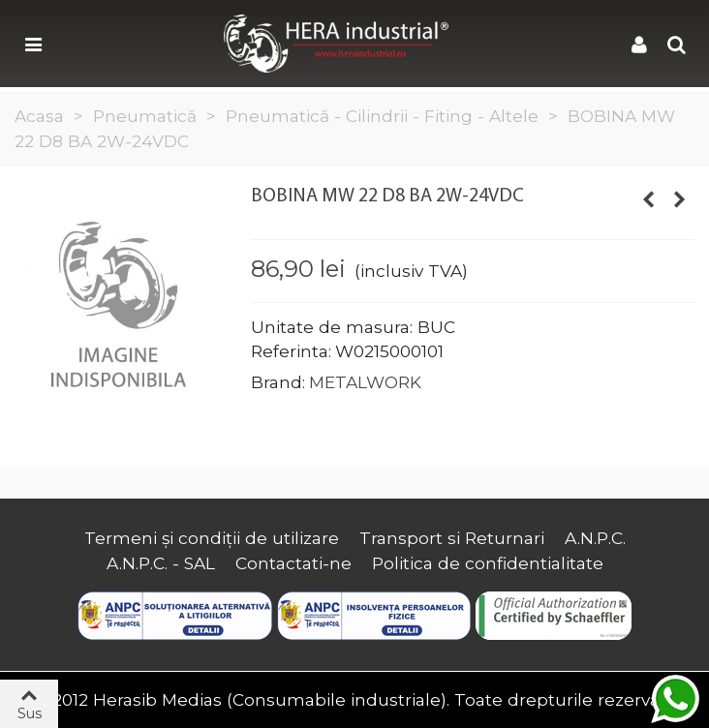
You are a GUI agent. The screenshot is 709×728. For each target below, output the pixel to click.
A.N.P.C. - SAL (161, 563)
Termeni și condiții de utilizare (212, 538)
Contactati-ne (293, 563)
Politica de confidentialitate (488, 563)
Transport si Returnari (452, 538)
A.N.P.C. (595, 538)
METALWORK (365, 382)
